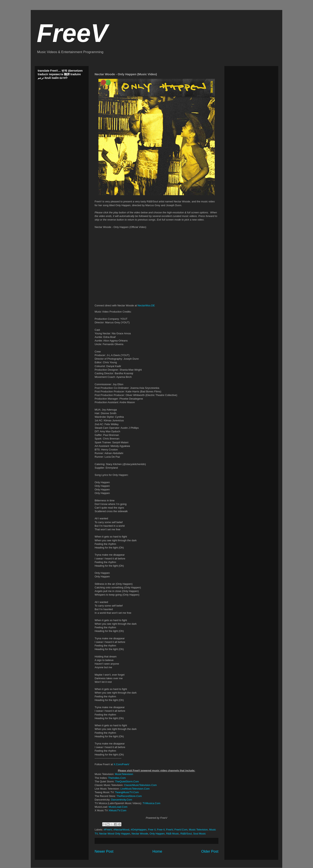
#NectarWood (121, 830)
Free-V (161, 830)
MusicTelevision (124, 774)
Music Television (198, 830)
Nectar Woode (140, 834)
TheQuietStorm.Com (127, 781)
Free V (152, 830)
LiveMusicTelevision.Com (135, 789)
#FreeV (108, 830)
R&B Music (172, 834)
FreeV (72, 33)
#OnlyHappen (139, 830)
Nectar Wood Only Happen (115, 834)
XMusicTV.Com (117, 810)
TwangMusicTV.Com (127, 792)
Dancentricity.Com (121, 800)
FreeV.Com (181, 830)
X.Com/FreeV (121, 764)
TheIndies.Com (117, 778)
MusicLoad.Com (118, 807)
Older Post (210, 851)
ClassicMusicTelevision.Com (140, 785)
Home (157, 851)
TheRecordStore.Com (129, 796)
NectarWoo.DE (146, 305)
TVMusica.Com (151, 803)
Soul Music (199, 834)
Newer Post (104, 851)
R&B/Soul (186, 834)
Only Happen (157, 834)
